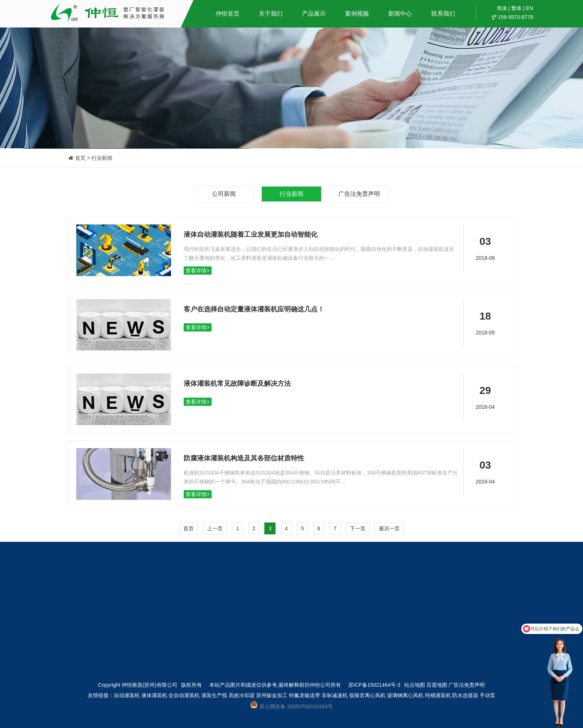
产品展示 (314, 14)
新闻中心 (400, 14)
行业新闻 (291, 194)
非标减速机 (335, 695)
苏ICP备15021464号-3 (374, 685)
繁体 (516, 8)
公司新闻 (224, 194)
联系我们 (443, 14)
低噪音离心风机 (367, 695)
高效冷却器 (242, 695)
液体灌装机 (154, 695)
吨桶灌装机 (438, 695)
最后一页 (389, 528)
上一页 (215, 528)
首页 (189, 528)
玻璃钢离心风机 (405, 695)
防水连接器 (465, 695)
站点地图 (415, 685)
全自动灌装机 (184, 695)
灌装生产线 (214, 695)
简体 (502, 8)
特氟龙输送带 (305, 695)
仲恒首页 (228, 14)
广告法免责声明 (359, 194)
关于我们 (271, 14)
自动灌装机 (127, 695)
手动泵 (487, 695)
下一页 (358, 528)
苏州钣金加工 (272, 695)
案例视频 (357, 14)
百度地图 (437, 685)
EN (530, 8)
